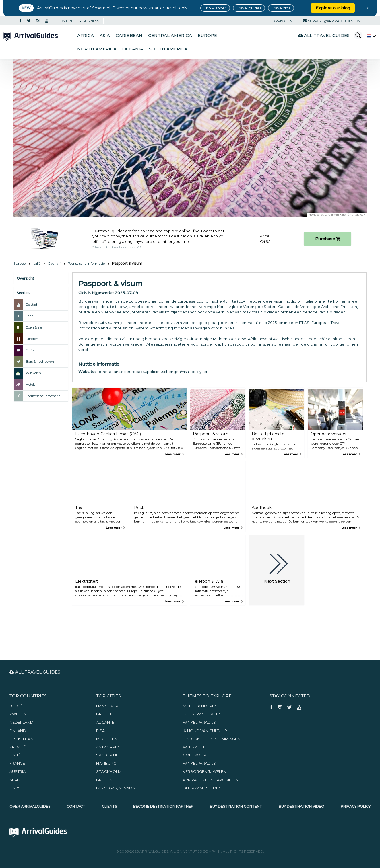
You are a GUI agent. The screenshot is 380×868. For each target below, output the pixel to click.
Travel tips (281, 8)
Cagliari (54, 263)
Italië (37, 263)
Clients (109, 806)
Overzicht (25, 278)
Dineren (32, 339)
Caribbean (129, 36)
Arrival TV (283, 21)
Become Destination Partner (163, 806)
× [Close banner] (367, 8)
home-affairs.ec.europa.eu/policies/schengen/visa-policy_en (152, 372)
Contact (76, 806)
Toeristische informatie (86, 263)
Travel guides (249, 8)
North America (97, 49)
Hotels (31, 385)
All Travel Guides (324, 35)
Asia (105, 36)
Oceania (133, 49)
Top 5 (30, 316)
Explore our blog (333, 8)
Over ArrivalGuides (30, 806)
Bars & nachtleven (40, 362)
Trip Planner (215, 8)
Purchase (327, 239)
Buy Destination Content (236, 806)
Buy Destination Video (302, 806)
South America (168, 49)
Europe (207, 36)
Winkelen (33, 373)
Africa (86, 36)
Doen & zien (35, 327)
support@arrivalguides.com (332, 21)
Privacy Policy (356, 806)
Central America (170, 36)
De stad (31, 305)
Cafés (30, 350)
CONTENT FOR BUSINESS (79, 21)
